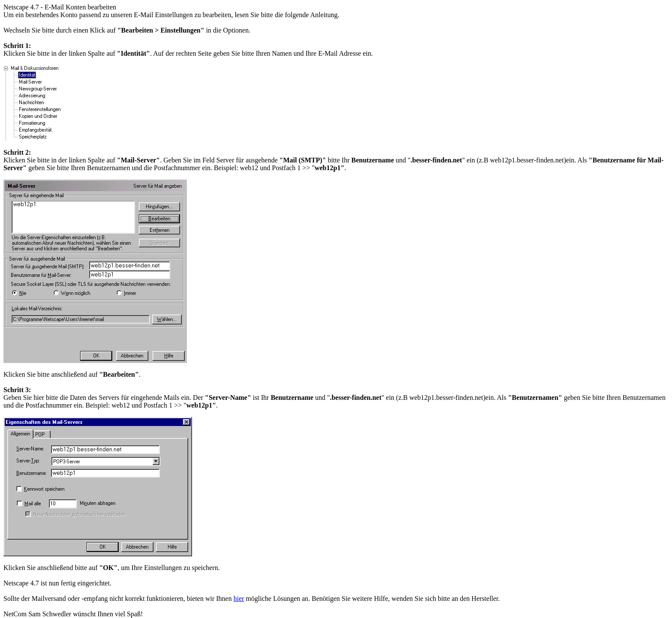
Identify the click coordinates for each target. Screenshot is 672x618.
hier (239, 598)
